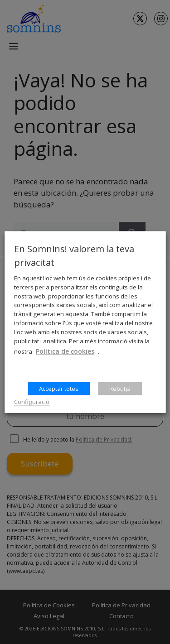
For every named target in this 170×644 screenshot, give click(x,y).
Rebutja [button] (120, 389)
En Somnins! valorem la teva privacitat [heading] (74, 256)
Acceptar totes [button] (59, 389)
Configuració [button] (32, 402)
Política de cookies (65, 351)
